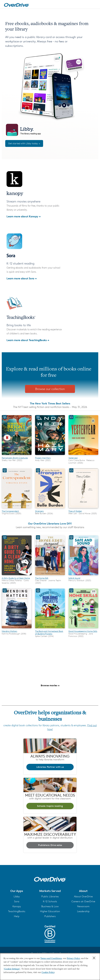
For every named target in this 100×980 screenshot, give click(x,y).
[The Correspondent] (17, 509)
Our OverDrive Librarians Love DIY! (50, 523)
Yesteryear (73, 458)
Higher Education (50, 911)
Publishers (50, 916)
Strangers (39, 511)
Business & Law (50, 906)
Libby (17, 897)
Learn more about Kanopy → (24, 216)
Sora (17, 902)
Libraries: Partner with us (50, 767)
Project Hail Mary (43, 458)
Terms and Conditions (51, 958)
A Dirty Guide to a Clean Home (16, 578)
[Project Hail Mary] (50, 455)
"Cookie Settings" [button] (12, 969)
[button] (17, 891)
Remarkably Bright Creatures (15, 458)
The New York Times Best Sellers (50, 403)
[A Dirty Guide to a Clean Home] (17, 576)
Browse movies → (50, 685)
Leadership (83, 911)
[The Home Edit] (50, 576)
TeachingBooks (17, 911)
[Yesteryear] (83, 455)
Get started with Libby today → (24, 143)
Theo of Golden (75, 511)
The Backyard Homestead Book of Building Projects (49, 632)
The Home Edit (42, 578)
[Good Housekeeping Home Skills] (83, 629)
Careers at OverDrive (83, 902)
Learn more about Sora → (22, 278)
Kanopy (17, 906)
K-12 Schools (50, 902)
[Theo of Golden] (83, 509)
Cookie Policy (48, 972)
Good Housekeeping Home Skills (83, 631)
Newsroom (83, 906)
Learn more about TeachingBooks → (28, 340)
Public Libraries (50, 897)
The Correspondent (10, 511)
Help (17, 916)
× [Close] (94, 958)
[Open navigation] (95, 5)
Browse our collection (50, 389)
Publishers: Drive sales (50, 845)
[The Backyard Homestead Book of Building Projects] (50, 629)
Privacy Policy (73, 958)
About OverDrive (83, 897)
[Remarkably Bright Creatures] (17, 455)
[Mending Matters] (17, 629)
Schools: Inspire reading (50, 806)
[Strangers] (50, 509)
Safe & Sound (74, 578)
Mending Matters (9, 631)
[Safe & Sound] (83, 576)
